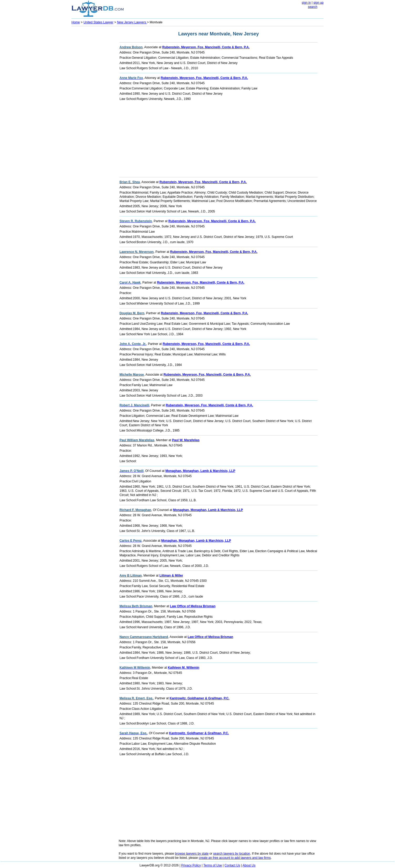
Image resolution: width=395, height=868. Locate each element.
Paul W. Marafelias (186, 440)
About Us (249, 865)
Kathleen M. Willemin (184, 668)
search (313, 7)
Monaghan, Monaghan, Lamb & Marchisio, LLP (200, 471)
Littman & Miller (171, 576)
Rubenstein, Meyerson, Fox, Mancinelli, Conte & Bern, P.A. (206, 47)
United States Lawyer (98, 22)
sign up (318, 3)
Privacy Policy (191, 865)
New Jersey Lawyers (132, 22)
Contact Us (232, 865)
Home (76, 22)
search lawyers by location (232, 854)
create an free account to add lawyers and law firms (235, 858)
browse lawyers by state (192, 854)
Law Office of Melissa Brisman (193, 606)
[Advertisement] (92, 106)
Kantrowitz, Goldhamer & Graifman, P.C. (200, 698)
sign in (306, 3)
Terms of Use (213, 865)
